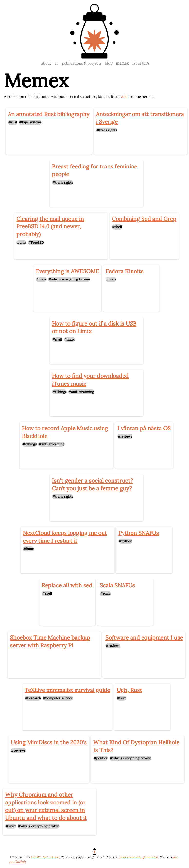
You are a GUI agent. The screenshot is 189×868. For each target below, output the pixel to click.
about (46, 63)
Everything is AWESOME (67, 271)
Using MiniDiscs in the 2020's (49, 742)
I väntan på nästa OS (144, 428)
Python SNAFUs (139, 533)
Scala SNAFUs (117, 585)
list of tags (141, 63)
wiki (124, 96)
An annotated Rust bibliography (49, 114)
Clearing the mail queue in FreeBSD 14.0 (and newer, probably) (50, 227)
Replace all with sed (67, 585)
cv (57, 63)
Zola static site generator (138, 857)
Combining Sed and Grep (144, 219)
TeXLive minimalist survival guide (67, 690)
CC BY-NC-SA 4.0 (45, 857)
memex (122, 63)
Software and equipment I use (144, 638)
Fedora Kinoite (125, 271)
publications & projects (82, 63)
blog (109, 63)
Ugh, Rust (129, 690)
